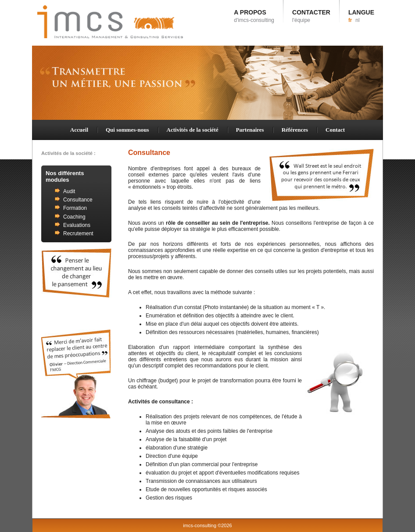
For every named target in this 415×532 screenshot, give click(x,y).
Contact (335, 130)
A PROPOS (254, 16)
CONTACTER (311, 16)
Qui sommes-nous (127, 130)
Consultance (78, 200)
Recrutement (78, 234)
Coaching (74, 217)
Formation (75, 208)
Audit (69, 191)
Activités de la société (193, 130)
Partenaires (250, 130)
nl (357, 20)
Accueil (79, 130)
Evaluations (77, 225)
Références (295, 130)
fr (350, 20)
